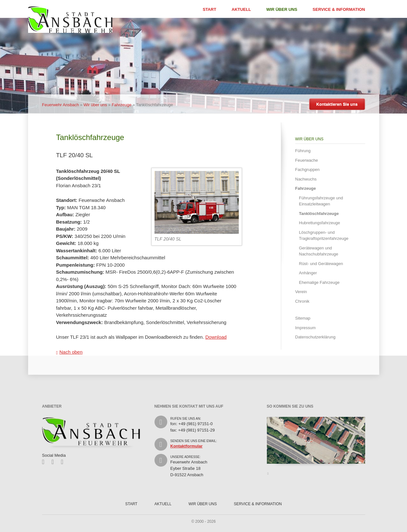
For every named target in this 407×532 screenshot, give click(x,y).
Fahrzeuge (122, 105)
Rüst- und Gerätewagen (321, 264)
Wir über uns (282, 9)
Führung (303, 151)
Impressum (305, 328)
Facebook (45, 462)
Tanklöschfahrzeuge (319, 214)
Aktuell (241, 9)
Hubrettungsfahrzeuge (320, 223)
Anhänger (308, 273)
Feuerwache (307, 160)
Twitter (55, 462)
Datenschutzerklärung (315, 337)
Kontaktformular (187, 446)
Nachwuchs (306, 179)
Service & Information (339, 9)
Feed (64, 462)
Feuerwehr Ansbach (61, 105)
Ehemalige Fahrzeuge (319, 282)
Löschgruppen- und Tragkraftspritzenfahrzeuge (324, 236)
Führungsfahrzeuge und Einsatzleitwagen (321, 201)
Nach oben (71, 352)
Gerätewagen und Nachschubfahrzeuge (319, 251)
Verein (301, 292)
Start (209, 9)
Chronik (302, 301)
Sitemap (303, 318)
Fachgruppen (308, 170)
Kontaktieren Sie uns (337, 104)
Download (216, 337)
